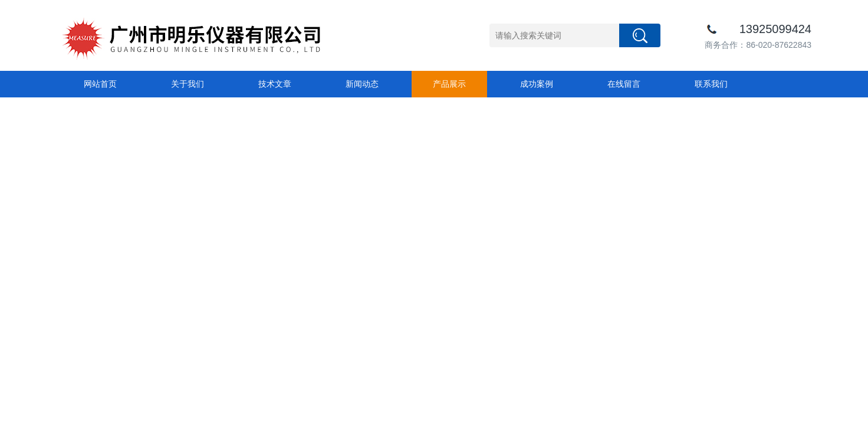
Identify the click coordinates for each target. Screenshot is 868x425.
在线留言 (624, 84)
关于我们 (188, 84)
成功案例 (537, 84)
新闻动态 (362, 84)
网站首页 (100, 84)
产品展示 (449, 84)
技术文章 (275, 84)
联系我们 (711, 84)
